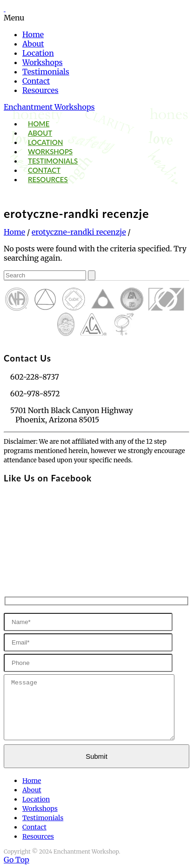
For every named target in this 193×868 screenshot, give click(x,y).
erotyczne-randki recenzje (79, 232)
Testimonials (46, 72)
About (33, 44)
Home (33, 34)
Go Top (17, 860)
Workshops (43, 62)
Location (38, 53)
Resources (40, 90)
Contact (36, 81)
